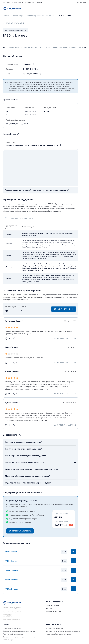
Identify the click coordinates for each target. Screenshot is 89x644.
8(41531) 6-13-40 (30, 69)
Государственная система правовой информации (63, 631)
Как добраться (44, 47)
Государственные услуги (54, 628)
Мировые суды (30, 2)
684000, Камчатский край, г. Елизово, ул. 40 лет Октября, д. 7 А (32, 145)
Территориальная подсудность (65, 47)
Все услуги (6, 2)
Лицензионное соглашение (12, 628)
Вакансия (27, 64)
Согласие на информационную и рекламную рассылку (22, 637)
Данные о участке (15, 47)
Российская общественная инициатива (59, 634)
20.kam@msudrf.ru (30, 74)
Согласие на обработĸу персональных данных (19, 631)
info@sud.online (81, 2)
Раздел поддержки (17, 2)
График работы (31, 47)
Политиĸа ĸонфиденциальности (14, 634)
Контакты (39, 2)
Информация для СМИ (53, 611)
